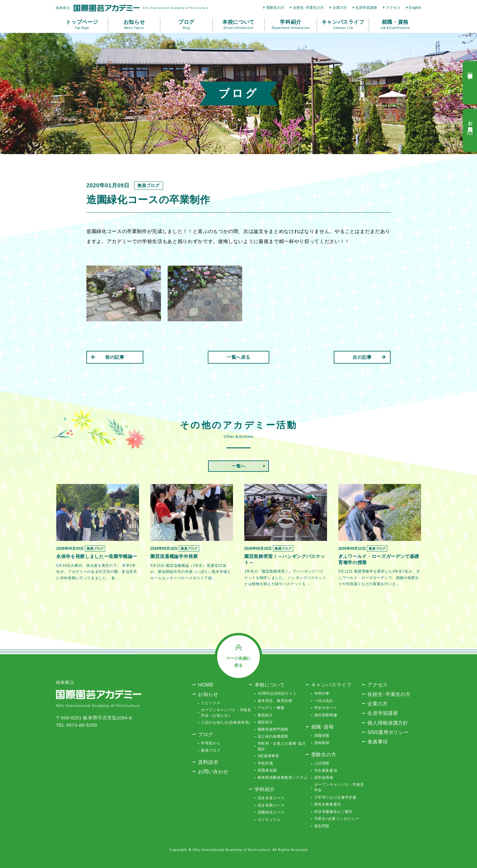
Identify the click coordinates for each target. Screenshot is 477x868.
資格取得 (322, 743)
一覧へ (238, 466)
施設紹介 (265, 722)
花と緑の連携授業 (273, 736)
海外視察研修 (326, 715)
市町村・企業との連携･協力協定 (282, 746)
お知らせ (208, 694)
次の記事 (369, 357)
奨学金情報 (324, 778)
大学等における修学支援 (335, 797)
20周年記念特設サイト (277, 693)
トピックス (211, 703)
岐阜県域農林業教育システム (283, 778)
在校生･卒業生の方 (308, 8)
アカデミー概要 (271, 708)
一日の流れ (324, 701)
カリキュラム (269, 820)
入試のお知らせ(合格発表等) (226, 722)
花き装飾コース (271, 805)
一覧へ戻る (238, 357)
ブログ (206, 734)
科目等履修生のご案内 (334, 812)
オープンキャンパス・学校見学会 (339, 787)
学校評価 (265, 763)
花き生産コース (271, 798)
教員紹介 (265, 715)
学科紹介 (265, 789)
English (415, 8)
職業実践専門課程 (273, 729)
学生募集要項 (326, 771)
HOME (206, 685)
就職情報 (322, 736)
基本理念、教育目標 (275, 701)
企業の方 (340, 8)
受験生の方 (275, 8)
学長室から (211, 743)
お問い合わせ (213, 771)
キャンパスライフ (331, 685)
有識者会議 (267, 770)
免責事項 (378, 742)
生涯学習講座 (366, 8)
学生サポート (326, 708)
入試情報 (322, 763)
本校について (270, 685)
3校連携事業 (268, 756)
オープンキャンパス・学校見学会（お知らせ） (226, 713)
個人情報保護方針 (388, 723)
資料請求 (208, 762)
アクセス (393, 8)
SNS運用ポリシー (388, 732)
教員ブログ (211, 750)
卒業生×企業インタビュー (337, 819)
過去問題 (322, 826)
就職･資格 (323, 727)
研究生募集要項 (328, 804)
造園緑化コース (271, 812)
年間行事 (322, 693)
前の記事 (108, 357)
